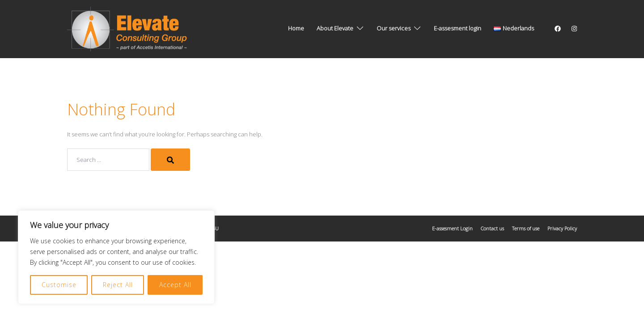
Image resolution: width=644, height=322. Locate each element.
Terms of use (526, 228)
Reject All (118, 285)
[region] (116, 257)
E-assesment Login (452, 228)
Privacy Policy (562, 228)
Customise (59, 285)
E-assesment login (458, 28)
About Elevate (335, 28)
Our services (394, 28)
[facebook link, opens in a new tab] (557, 28)
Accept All (175, 285)
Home (296, 28)
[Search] (170, 160)
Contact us (492, 228)
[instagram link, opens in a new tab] (573, 28)
